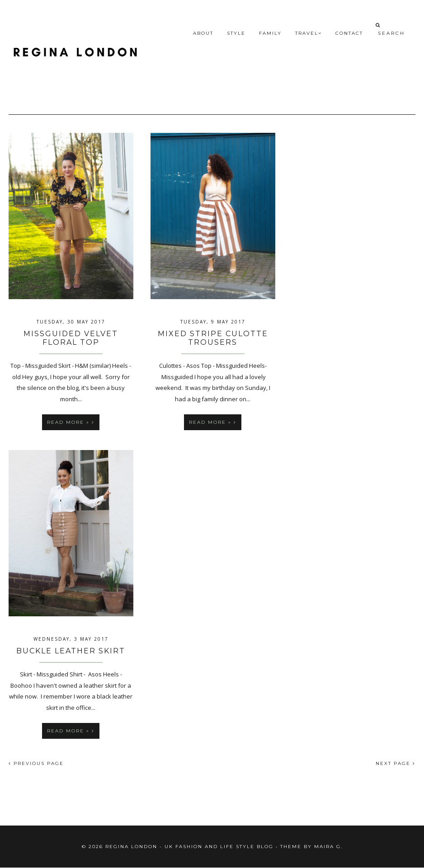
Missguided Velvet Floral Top (71, 338)
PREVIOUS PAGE (36, 763)
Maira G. (328, 847)
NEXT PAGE (396, 763)
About (203, 33)
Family (270, 33)
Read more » (71, 422)
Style (236, 33)
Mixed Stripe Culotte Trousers (213, 338)
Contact (349, 33)
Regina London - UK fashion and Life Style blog (189, 847)
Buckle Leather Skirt (71, 651)
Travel (309, 33)
